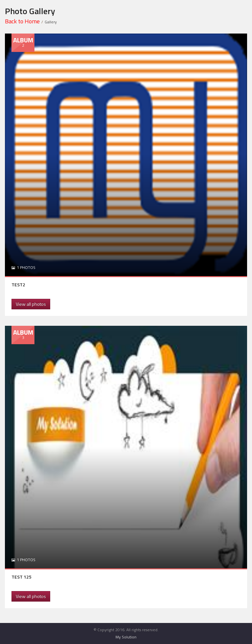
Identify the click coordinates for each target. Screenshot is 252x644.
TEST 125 (21, 577)
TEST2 (18, 285)
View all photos (31, 304)
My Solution (126, 637)
